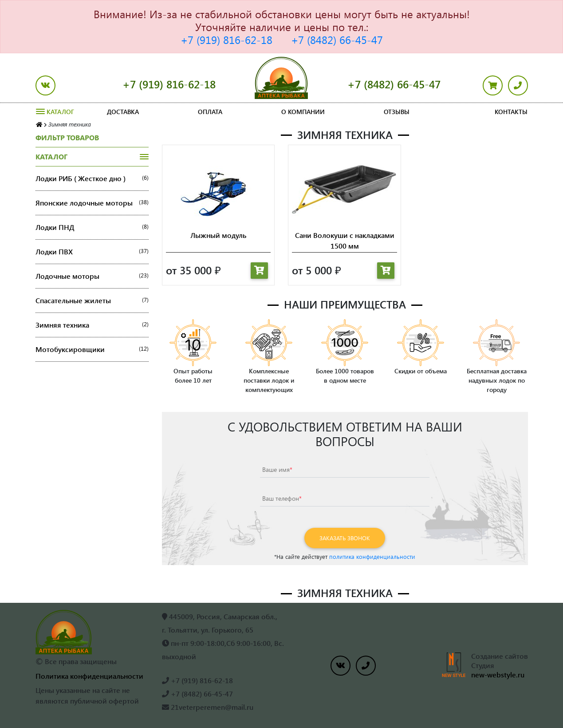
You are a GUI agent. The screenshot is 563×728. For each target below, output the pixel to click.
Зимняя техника (92, 325)
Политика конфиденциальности (89, 676)
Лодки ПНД (92, 227)
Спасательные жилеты (92, 301)
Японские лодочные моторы (92, 203)
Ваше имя (277, 469)
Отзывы (397, 112)
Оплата (210, 112)
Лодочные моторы (92, 276)
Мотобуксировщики (92, 349)
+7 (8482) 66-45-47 (337, 40)
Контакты (511, 112)
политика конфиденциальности (372, 556)
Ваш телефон (282, 498)
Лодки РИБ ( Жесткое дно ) (92, 178)
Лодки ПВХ (92, 252)
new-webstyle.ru (498, 675)
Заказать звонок (345, 538)
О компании (303, 112)
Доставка (123, 112)
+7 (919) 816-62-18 (226, 40)
